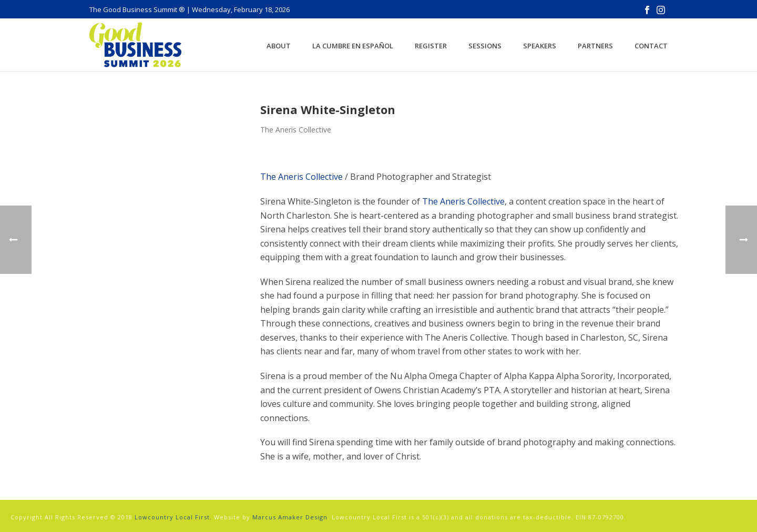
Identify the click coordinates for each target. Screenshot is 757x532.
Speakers (540, 46)
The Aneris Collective (301, 177)
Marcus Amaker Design (290, 517)
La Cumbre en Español (353, 46)
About (279, 46)
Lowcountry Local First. (173, 517)
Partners (595, 46)
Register (431, 46)
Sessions (485, 46)
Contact (651, 46)
